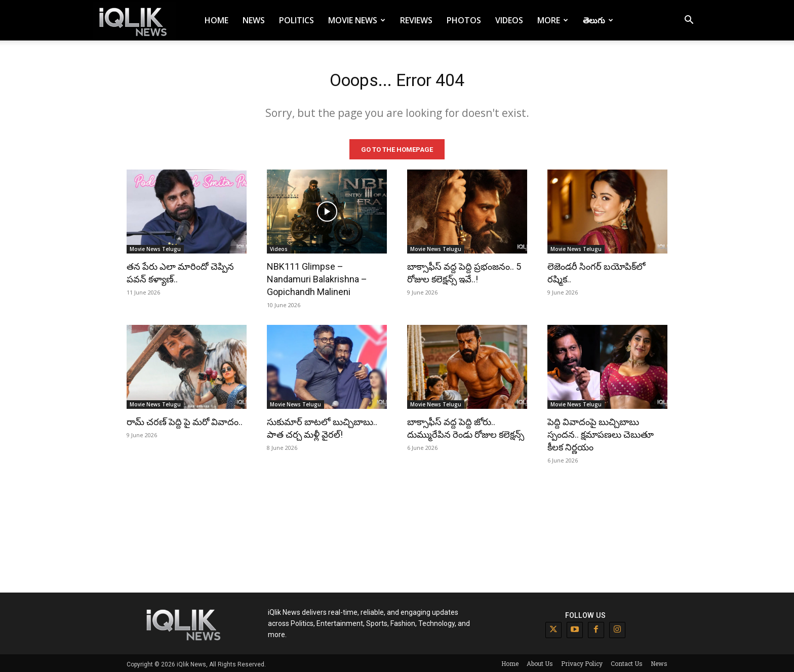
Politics (296, 20)
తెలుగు (598, 20)
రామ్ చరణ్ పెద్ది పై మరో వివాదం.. (185, 420)
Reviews (416, 20)
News (254, 20)
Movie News (357, 20)
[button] (689, 21)
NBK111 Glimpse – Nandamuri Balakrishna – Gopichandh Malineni (317, 277)
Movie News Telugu (155, 247)
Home (216, 20)
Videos (509, 20)
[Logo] (135, 20)
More (553, 20)
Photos (464, 20)
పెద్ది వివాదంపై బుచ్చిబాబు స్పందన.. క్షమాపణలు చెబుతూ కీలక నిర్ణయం (601, 432)
